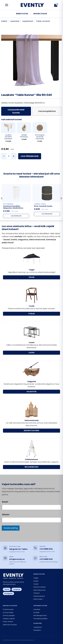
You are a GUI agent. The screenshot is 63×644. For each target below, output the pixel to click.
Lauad (36, 581)
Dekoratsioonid (39, 590)
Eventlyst (37, 609)
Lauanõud (15, 21)
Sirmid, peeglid (9, 615)
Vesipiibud (38, 627)
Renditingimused (40, 615)
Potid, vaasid (8, 622)
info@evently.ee (17, 559)
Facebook (17, 589)
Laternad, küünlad (10, 625)
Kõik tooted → (39, 599)
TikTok (7, 589)
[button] (7, 5)
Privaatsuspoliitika (40, 619)
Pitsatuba (37, 630)
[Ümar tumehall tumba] (47, 193)
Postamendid (8, 609)
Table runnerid (43, 21)
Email (6, 502)
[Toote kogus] (9, 156)
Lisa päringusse (30, 156)
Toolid (36, 584)
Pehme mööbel (40, 587)
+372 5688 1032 (46, 549)
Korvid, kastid (8, 613)
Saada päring (11, 528)
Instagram (8, 593)
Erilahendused (39, 596)
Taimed (36, 593)
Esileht (4, 21)
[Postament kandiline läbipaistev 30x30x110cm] (16, 193)
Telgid (36, 578)
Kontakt (36, 613)
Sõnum (6, 515)
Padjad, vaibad (9, 619)
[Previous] (2, 203)
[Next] (61, 203)
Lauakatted (28, 21)
